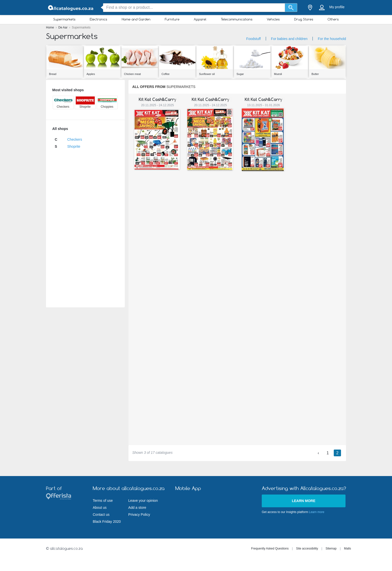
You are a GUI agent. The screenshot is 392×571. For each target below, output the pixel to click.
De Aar (63, 27)
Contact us (101, 515)
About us (100, 508)
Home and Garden (136, 19)
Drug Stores (304, 19)
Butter (315, 74)
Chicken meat (132, 74)
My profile (337, 7)
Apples (91, 74)
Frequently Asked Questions (270, 549)
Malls (347, 549)
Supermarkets (64, 19)
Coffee (165, 74)
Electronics (98, 19)
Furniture (172, 19)
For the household (332, 39)
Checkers (75, 139)
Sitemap (331, 549)
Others (333, 19)
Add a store (137, 508)
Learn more (303, 501)
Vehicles (273, 19)
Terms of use (103, 501)
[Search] (291, 8)
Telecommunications (237, 19)
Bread (53, 74)
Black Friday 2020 (107, 522)
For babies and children (289, 39)
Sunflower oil (207, 74)
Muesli (278, 74)
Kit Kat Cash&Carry (158, 99)
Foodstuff (253, 39)
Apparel (200, 19)
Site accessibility (307, 549)
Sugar (240, 74)
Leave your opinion (143, 501)
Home (50, 27)
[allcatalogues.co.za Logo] (71, 8)
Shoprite (74, 146)
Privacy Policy (139, 515)
